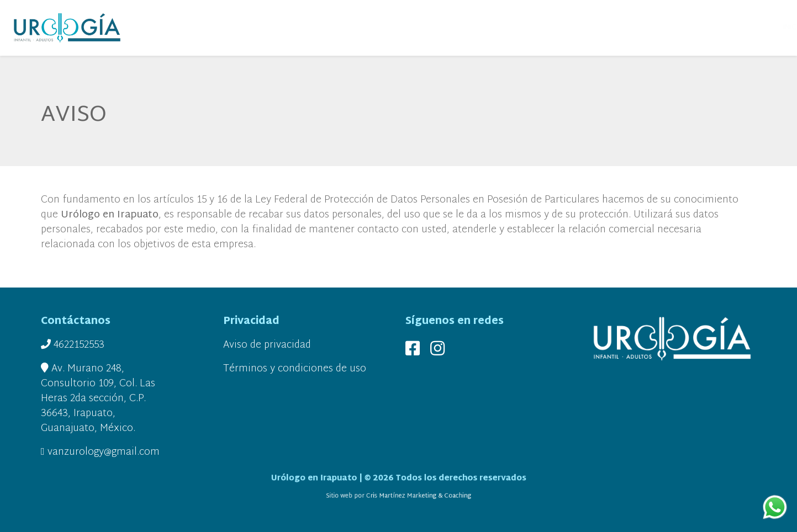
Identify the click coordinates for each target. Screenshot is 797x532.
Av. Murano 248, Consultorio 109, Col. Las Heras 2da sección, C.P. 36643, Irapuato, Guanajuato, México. (98, 399)
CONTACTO (719, 28)
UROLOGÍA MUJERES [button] (422, 28)
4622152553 (73, 345)
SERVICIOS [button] (262, 28)
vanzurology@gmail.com (100, 452)
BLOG (679, 28)
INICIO (188, 28)
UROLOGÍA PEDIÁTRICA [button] (334, 28)
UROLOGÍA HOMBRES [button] (508, 28)
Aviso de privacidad (267, 345)
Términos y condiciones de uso (295, 369)
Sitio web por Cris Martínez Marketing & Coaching (398, 495)
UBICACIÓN (642, 28)
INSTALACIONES (586, 28)
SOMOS (221, 28)
